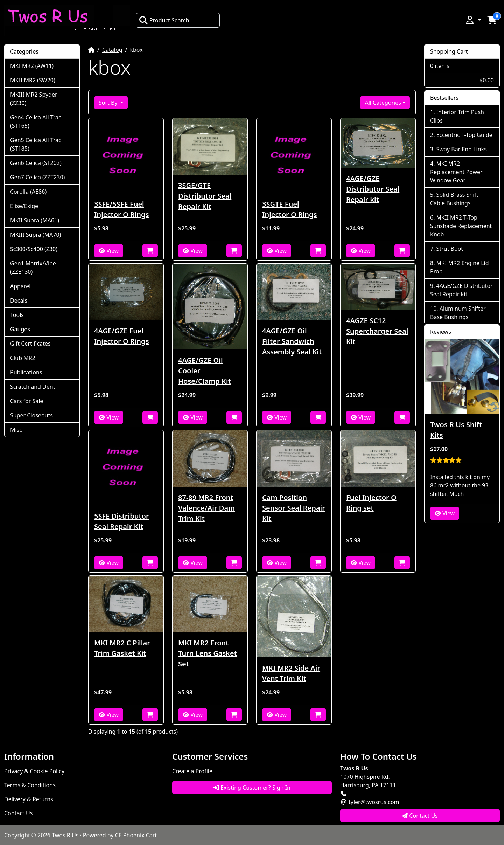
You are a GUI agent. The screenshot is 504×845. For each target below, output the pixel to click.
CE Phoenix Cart (136, 835)
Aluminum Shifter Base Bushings (458, 313)
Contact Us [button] (420, 816)
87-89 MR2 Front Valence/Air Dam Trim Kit (206, 508)
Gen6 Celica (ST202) (36, 163)
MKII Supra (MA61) (35, 220)
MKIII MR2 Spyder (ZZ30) (34, 99)
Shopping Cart (449, 51)
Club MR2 (23, 358)
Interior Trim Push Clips (457, 116)
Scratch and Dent (33, 387)
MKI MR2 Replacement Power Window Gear (456, 172)
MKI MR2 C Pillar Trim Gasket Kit (122, 648)
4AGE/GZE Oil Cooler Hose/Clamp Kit (205, 371)
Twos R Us (65, 835)
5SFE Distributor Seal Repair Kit (122, 521)
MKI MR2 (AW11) (32, 66)
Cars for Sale (27, 401)
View (109, 251)
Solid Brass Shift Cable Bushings (454, 199)
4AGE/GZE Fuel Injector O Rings (122, 336)
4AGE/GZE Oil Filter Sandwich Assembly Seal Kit (292, 341)
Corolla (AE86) (28, 192)
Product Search (164, 20)
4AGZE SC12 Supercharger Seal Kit (377, 331)
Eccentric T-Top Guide (464, 135)
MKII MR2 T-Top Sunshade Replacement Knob (461, 226)
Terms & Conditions (30, 785)
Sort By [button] (109, 103)
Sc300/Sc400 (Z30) (34, 249)
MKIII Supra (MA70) (36, 235)
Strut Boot (450, 249)
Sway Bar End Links (462, 149)
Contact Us (18, 813)
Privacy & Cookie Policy (34, 771)
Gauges (20, 329)
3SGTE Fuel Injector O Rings (290, 209)
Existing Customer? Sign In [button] (252, 788)
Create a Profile (192, 771)
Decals (19, 300)
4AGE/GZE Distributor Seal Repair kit (373, 189)
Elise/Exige (24, 206)
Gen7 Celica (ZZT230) (37, 177)
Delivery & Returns (29, 799)
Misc (16, 430)
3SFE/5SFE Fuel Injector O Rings (122, 209)
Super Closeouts (31, 415)
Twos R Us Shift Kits (456, 430)
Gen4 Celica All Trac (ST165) (36, 122)
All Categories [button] (383, 103)
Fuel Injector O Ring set (371, 503)
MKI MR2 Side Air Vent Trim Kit (291, 673)
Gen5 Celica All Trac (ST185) (36, 144)
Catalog (112, 50)
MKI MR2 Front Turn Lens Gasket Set (208, 653)
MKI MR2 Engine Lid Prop (460, 267)
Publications (26, 372)
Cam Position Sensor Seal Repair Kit (294, 508)
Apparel (20, 286)
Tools (17, 315)
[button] (473, 20)
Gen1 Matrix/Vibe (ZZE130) (33, 268)
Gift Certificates (30, 344)
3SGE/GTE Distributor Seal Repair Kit (205, 196)
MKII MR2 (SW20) (33, 80)
